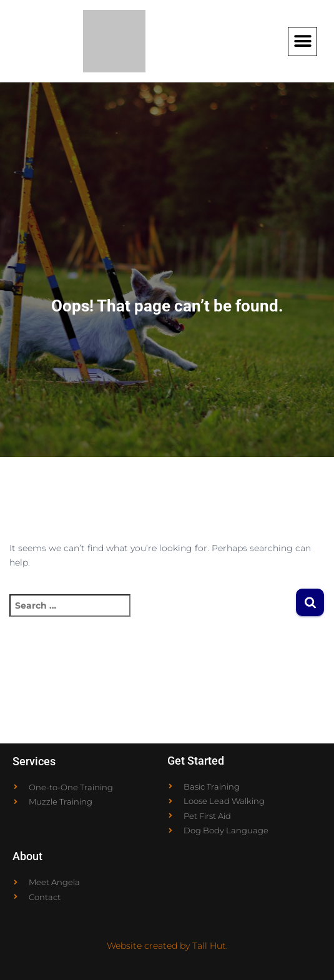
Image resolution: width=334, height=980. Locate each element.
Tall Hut (209, 946)
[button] (302, 42)
